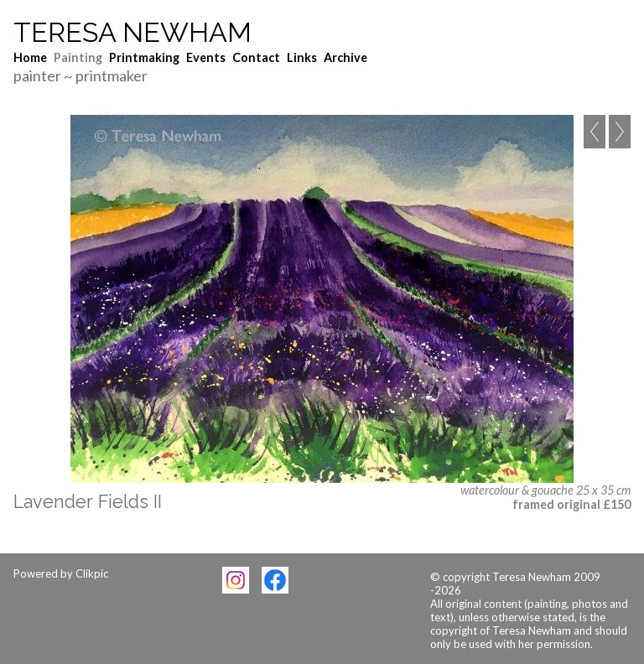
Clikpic (92, 573)
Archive (345, 57)
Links (302, 57)
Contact (256, 57)
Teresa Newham (132, 33)
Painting (78, 57)
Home (30, 57)
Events (206, 57)
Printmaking (144, 57)
